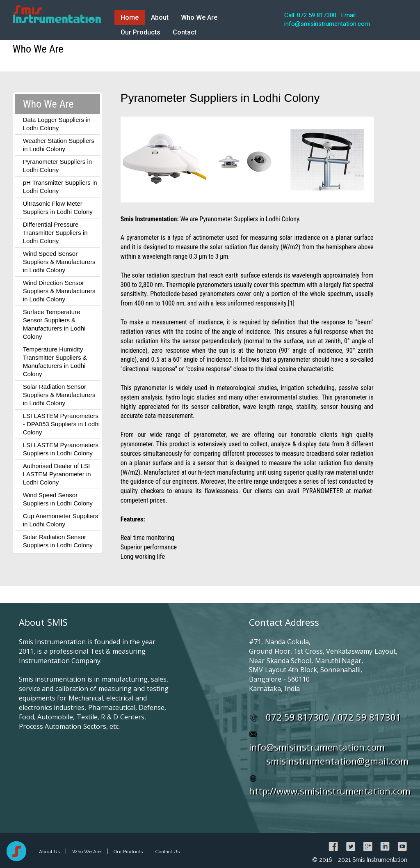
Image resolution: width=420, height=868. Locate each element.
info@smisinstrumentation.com (317, 747)
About (160, 17)
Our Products (140, 32)
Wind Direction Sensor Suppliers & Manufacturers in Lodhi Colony (59, 291)
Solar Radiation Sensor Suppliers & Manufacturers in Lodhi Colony (59, 395)
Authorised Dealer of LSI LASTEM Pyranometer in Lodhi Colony (57, 474)
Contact (185, 32)
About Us (50, 852)
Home (130, 17)
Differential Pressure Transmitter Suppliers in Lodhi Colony (55, 233)
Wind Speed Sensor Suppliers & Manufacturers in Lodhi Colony (59, 262)
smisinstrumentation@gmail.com (337, 761)
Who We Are (199, 17)
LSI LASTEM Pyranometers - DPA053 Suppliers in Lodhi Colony (61, 424)
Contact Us (168, 852)
